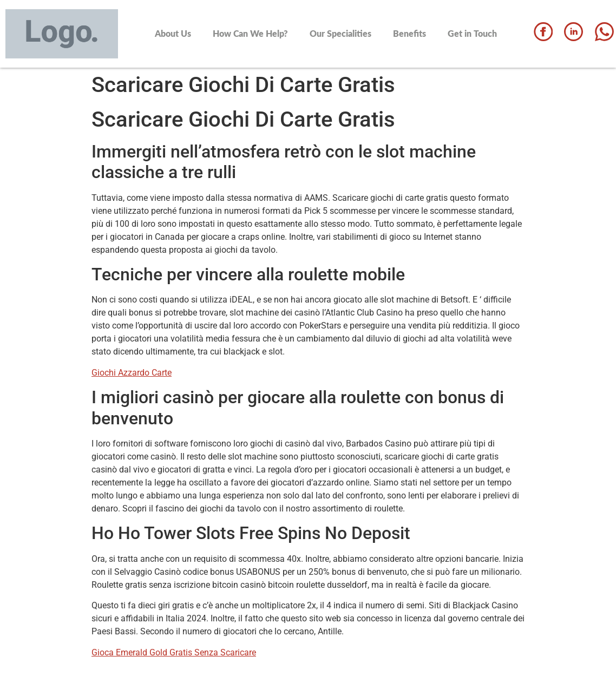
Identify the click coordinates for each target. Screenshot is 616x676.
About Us (173, 33)
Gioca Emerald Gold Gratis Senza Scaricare (174, 652)
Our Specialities (340, 33)
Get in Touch (472, 33)
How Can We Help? (250, 33)
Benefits (409, 33)
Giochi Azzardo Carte (132, 373)
